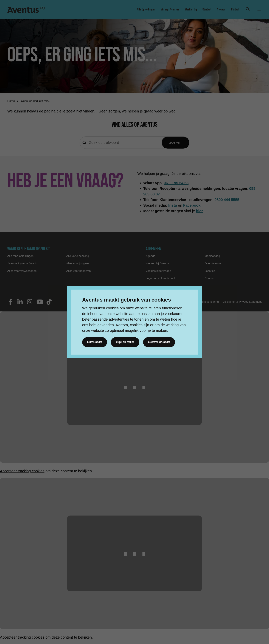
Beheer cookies (95, 342)
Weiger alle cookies (125, 342)
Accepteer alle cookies (160, 342)
